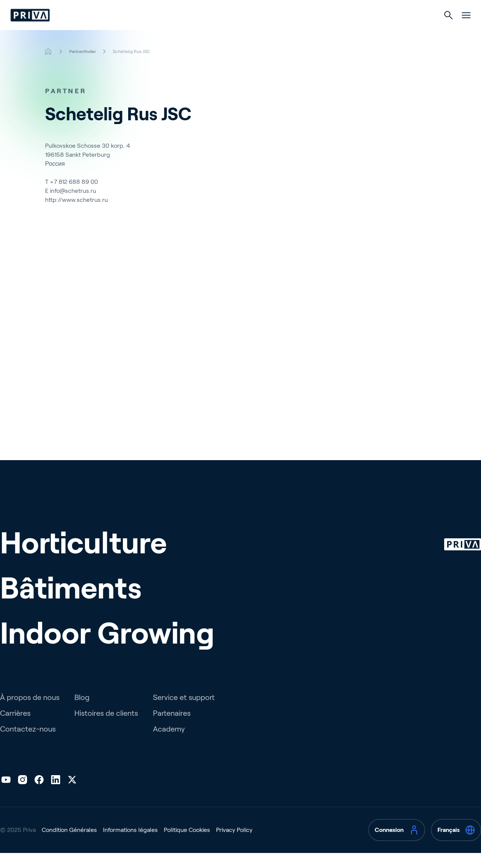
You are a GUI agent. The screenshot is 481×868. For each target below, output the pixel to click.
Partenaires (172, 728)
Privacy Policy (234, 845)
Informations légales (130, 845)
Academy (169, 744)
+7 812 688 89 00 (74, 197)
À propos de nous (30, 712)
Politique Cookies (187, 845)
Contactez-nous (28, 744)
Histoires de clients (106, 728)
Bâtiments (236, 31)
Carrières (15, 728)
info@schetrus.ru (73, 206)
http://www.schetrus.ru (76, 215)
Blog (82, 712)
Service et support (184, 712)
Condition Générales (69, 845)
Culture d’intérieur (305, 31)
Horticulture (175, 31)
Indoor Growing (107, 648)
